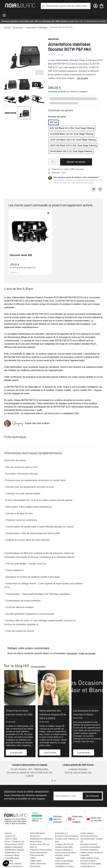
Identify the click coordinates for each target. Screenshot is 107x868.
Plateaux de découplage (90, 864)
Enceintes (9, 861)
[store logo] (20, 5)
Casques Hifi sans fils (64, 847)
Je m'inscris (92, 796)
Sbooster (53, 39)
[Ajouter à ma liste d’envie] (94, 189)
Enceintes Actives (87, 861)
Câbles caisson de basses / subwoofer (91, 854)
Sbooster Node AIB (21, 255)
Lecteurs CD (10, 836)
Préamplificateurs (12, 858)
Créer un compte (87, 653)
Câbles (33, 858)
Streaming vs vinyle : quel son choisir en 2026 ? (19, 714)
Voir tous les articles (38, 667)
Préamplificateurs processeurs (37, 835)
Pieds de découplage (64, 864)
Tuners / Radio (11, 839)
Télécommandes (37, 855)
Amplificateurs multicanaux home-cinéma (41, 840)
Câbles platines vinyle (89, 858)
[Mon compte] (95, 6)
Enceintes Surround (88, 844)
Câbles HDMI (35, 861)
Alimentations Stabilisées (37, 27)
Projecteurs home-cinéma (41, 850)
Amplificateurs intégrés (14, 850)
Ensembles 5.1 (61, 833)
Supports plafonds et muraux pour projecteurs (65, 854)
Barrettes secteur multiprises (62, 859)
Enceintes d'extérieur (88, 850)
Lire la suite (82, 78)
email (91, 180)
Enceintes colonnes (13, 864)
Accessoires (18, 27)
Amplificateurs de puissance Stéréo (12, 854)
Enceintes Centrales (88, 836)
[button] (75, 55)
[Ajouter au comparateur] (100, 189)
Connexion (72, 653)
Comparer (13, 273)
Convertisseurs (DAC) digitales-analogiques (14, 846)
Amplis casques (86, 833)
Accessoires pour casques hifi (91, 840)
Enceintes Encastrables (90, 847)
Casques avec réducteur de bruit (65, 843)
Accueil (7, 27)
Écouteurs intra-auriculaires (61, 837)
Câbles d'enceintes (38, 864)
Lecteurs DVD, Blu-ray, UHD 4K (39, 846)
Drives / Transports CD (14, 842)
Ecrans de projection (38, 853)
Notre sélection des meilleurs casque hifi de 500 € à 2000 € (53, 714)
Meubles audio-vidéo (63, 850)
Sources (8, 833)
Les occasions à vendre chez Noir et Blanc (86, 712)
